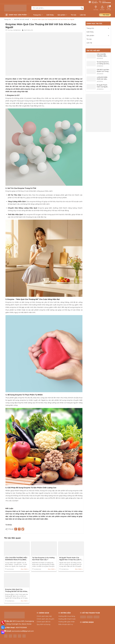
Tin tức (74, 15)
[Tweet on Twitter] (23, 529)
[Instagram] (10, 636)
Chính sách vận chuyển (45, 619)
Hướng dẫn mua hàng (67, 616)
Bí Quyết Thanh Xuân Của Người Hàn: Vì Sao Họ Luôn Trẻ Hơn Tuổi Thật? (71, 559)
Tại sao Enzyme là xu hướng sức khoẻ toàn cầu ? (43, 559)
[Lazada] (19, 636)
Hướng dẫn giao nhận (67, 622)
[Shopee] (15, 636)
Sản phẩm (62, 15)
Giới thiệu (50, 15)
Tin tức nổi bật (93, 51)
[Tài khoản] (102, 8)
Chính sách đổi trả (43, 622)
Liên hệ (83, 15)
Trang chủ (38, 15)
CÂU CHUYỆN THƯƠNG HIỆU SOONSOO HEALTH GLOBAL (16, 559)
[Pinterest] (19, 529)
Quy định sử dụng (43, 624)
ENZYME (17, 525)
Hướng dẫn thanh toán (67, 619)
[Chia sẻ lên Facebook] (16, 529)
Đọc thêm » (25, 569)
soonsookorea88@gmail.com (23, 631)
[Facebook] (6, 636)
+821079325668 (21, 628)
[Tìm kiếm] (82, 8)
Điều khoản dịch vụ (66, 624)
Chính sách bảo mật (44, 616)
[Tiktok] (24, 636)
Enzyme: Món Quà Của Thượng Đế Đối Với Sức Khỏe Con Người (16, 591)
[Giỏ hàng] (109, 8)
